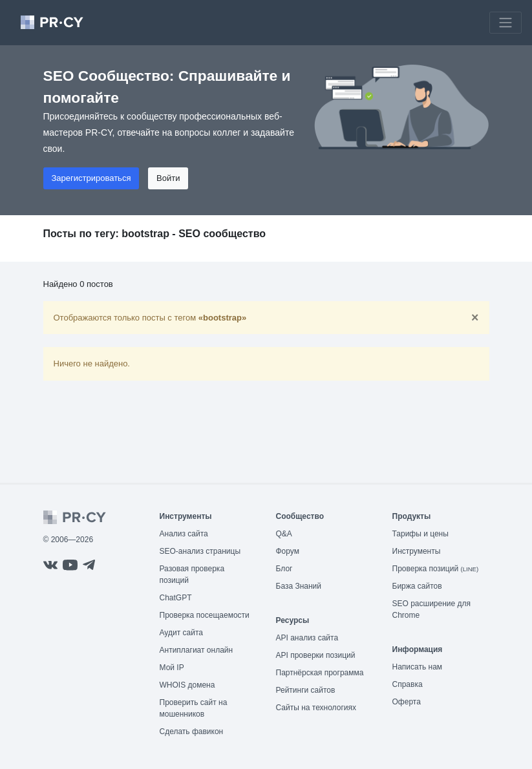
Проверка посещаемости (205, 615)
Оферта (407, 702)
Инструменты (417, 551)
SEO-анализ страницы (200, 551)
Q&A (284, 534)
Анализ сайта (184, 534)
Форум (288, 551)
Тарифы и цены (420, 534)
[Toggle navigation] (505, 23)
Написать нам (418, 667)
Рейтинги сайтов (306, 690)
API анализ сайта (307, 638)
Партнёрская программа (320, 673)
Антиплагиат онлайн (197, 650)
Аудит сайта (181, 633)
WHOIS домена (187, 685)
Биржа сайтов (417, 586)
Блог (284, 569)
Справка (408, 684)
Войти (168, 178)
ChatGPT (176, 598)
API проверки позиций (316, 655)
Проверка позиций (436, 569)
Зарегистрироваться (91, 178)
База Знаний (299, 586)
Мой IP (172, 668)
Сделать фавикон (192, 732)
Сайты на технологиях (316, 708)
